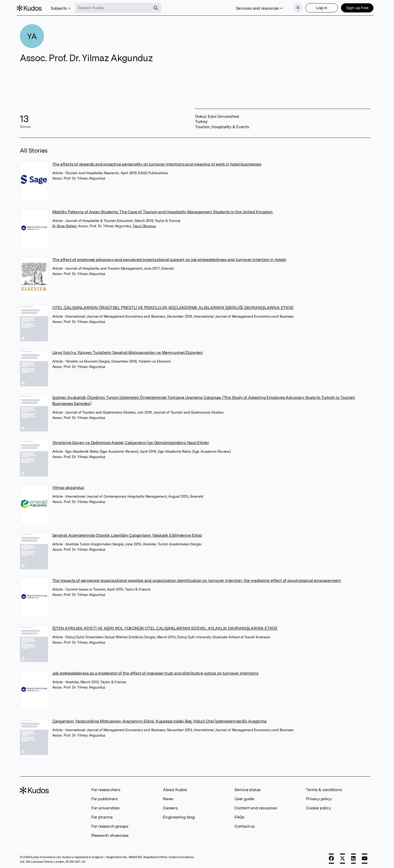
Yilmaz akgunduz (68, 486)
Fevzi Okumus (144, 224)
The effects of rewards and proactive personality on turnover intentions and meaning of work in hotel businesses (157, 163)
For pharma (102, 816)
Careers (170, 806)
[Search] (159, 7)
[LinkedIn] (353, 857)
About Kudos (175, 788)
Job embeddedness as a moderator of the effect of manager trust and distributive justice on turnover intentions (155, 672)
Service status (247, 788)
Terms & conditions (324, 788)
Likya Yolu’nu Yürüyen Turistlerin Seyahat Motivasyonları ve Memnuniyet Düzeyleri (128, 351)
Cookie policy (318, 806)
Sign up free (354, 7)
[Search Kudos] (116, 7)
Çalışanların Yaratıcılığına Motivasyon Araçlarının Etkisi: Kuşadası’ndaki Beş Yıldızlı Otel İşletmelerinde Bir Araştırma (159, 719)
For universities (105, 806)
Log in (319, 7)
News (168, 797)
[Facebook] (331, 857)
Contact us (245, 825)
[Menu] (295, 7)
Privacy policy (319, 797)
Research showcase (110, 834)
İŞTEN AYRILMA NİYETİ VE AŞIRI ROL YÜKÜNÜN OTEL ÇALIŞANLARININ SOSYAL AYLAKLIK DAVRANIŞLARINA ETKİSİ (165, 627)
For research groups (110, 825)
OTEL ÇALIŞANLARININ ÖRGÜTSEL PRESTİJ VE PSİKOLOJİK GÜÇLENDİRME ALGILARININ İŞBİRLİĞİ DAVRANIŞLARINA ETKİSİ (173, 306)
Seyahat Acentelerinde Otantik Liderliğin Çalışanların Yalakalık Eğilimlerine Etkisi (127, 534)
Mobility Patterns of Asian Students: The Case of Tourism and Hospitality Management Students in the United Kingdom (162, 210)
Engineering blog (179, 816)
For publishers (104, 797)
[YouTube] (365, 857)
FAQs (239, 816)
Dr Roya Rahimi (64, 224)
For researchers (106, 788)
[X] (342, 857)
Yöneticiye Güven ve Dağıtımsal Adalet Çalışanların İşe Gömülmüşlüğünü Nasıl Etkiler (131, 441)
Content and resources (256, 806)
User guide (244, 797)
